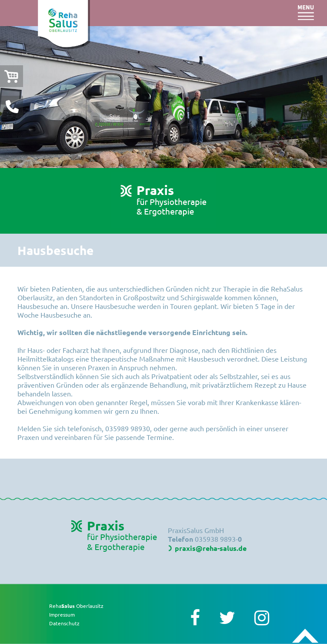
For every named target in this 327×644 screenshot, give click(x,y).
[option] (163, 97)
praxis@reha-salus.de (211, 548)
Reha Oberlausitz (76, 606)
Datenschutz (64, 623)
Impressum (62, 614)
